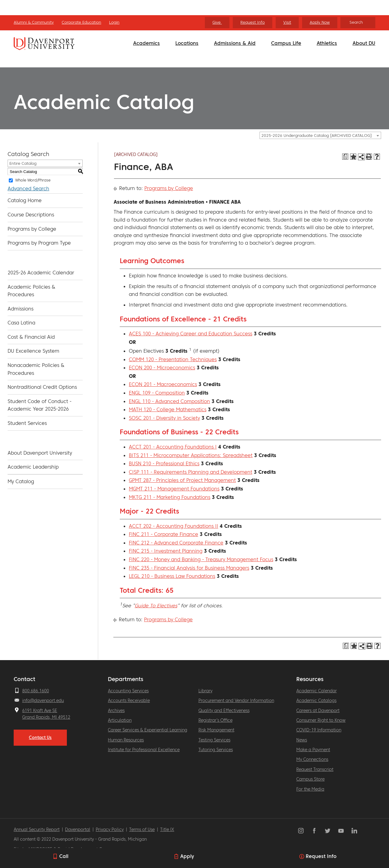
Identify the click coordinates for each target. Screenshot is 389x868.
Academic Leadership (33, 467)
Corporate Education (81, 22)
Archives (116, 710)
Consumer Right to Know (321, 720)
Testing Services (214, 740)
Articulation (120, 720)
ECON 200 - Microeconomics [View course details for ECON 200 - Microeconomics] (162, 368)
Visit (287, 22)
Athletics (327, 43)
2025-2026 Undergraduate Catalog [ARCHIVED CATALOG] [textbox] (317, 136)
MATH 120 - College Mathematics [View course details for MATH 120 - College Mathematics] (168, 409)
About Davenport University (40, 453)
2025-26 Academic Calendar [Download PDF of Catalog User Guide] (41, 273)
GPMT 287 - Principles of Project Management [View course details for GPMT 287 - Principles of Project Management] (182, 480)
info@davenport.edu (43, 700)
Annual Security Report (37, 829)
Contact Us (40, 737)
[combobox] (320, 135)
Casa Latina (21, 323)
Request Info (253, 22)
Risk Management (216, 730)
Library (205, 691)
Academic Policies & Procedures (31, 291)
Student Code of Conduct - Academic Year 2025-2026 (40, 405)
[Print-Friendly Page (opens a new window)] (369, 157)
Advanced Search (28, 188)
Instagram (301, 831)
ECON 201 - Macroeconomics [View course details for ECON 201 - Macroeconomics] (163, 384)
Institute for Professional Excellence (144, 750)
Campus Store (310, 779)
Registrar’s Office (215, 720)
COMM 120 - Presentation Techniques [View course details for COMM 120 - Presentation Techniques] (173, 359)
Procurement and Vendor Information (236, 700)
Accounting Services (128, 691)
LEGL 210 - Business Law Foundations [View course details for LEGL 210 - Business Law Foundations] (172, 576)
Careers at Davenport (318, 710)
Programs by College (32, 229)
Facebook (314, 831)
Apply (187, 856)
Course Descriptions (31, 215)
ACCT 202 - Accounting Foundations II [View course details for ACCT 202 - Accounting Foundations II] (174, 526)
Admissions (21, 309)
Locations (187, 43)
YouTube (341, 831)
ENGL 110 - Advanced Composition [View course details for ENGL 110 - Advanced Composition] (169, 401)
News (302, 740)
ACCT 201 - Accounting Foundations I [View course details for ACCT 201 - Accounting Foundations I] (173, 447)
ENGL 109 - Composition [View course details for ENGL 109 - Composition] (157, 393)
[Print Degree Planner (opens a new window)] (345, 157)
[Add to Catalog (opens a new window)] (353, 157)
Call (64, 856)
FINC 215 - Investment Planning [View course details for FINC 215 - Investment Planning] (166, 551)
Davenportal (78, 829)
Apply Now (320, 22)
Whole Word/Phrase (33, 180)
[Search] (358, 23)
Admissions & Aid (235, 43)
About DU (364, 43)
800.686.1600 (36, 691)
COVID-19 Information (319, 730)
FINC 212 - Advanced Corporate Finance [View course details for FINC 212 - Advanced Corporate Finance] (176, 543)
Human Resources (126, 740)
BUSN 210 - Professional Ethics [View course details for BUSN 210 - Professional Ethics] (164, 463)
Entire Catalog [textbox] (23, 163)
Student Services (27, 423)
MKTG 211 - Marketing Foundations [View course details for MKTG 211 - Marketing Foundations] (170, 497)
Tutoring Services (216, 750)
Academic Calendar (317, 691)
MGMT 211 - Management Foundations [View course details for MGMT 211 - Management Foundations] (174, 489)
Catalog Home (25, 200)
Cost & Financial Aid (31, 337)
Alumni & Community (34, 22)
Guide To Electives (156, 605)
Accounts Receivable (129, 700)
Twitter (328, 831)
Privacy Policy (110, 829)
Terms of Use (142, 829)
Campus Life (286, 43)
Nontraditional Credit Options (42, 387)
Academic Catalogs (316, 700)
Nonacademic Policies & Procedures (36, 369)
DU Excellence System (33, 351)
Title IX (167, 829)
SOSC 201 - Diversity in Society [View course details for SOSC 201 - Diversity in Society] (164, 418)
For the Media (310, 789)
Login (114, 22)
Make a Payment (313, 750)
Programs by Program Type (39, 243)
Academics (146, 43)
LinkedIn (354, 831)
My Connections (312, 759)
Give (217, 22)
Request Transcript (315, 769)
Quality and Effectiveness (224, 710)
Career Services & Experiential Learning (148, 730)
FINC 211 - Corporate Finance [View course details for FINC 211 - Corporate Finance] (164, 534)
